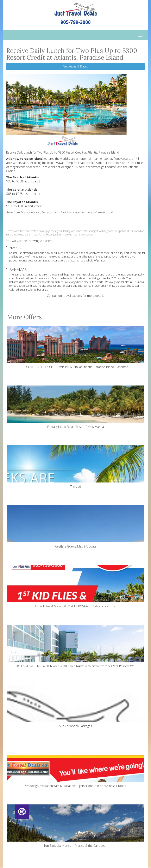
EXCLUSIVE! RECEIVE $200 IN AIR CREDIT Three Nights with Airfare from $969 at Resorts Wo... (75, 646)
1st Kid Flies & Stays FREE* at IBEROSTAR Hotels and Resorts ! (75, 587)
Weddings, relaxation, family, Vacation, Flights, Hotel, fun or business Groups (75, 766)
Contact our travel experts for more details (75, 296)
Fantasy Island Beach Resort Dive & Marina (75, 407)
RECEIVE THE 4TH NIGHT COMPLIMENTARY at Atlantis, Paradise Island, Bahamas (75, 347)
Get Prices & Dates (75, 66)
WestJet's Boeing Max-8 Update (75, 527)
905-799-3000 (76, 22)
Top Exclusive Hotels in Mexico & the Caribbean (75, 826)
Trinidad (75, 467)
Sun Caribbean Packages (75, 706)
